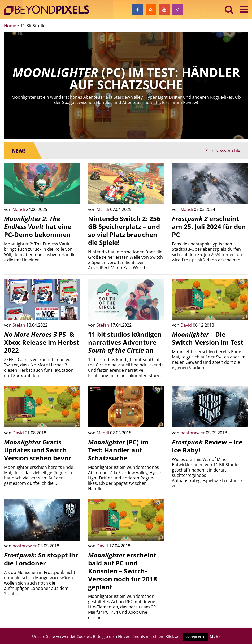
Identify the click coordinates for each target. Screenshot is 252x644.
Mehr (215, 636)
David (187, 325)
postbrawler (193, 433)
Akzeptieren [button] (196, 637)
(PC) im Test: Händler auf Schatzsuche (118, 450)
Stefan (19, 325)
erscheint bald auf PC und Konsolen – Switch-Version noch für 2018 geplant (123, 571)
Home (10, 26)
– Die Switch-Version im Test (208, 338)
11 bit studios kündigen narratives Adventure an (125, 342)
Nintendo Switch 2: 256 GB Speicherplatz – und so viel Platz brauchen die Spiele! (124, 230)
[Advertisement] (210, 533)
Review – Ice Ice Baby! (207, 446)
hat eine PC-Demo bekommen (38, 226)
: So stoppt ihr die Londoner (41, 559)
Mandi (19, 209)
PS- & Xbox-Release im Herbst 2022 (42, 342)
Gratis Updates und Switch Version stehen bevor (38, 450)
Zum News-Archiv (223, 151)
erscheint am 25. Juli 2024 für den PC (209, 226)
